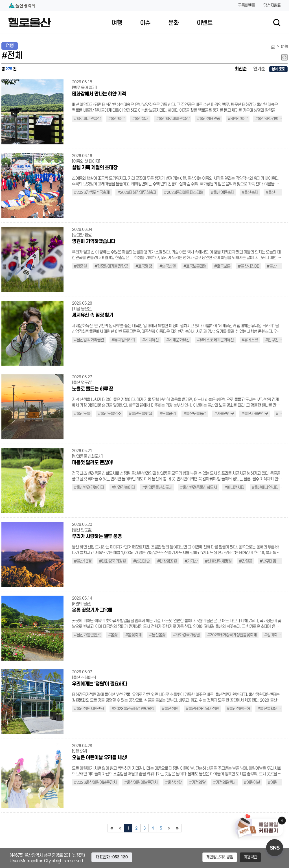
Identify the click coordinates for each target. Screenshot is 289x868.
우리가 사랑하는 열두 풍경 (97, 536)
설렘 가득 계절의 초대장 (95, 168)
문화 (173, 23)
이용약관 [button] (250, 857)
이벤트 (205, 23)
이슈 (145, 23)
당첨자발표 (272, 6)
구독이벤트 (247, 6)
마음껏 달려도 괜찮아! (93, 463)
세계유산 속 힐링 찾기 (93, 315)
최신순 (241, 69)
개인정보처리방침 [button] (220, 857)
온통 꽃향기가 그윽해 (92, 610)
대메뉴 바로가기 (144, 0)
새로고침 (284, 57)
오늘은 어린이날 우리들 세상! (99, 758)
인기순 (259, 69)
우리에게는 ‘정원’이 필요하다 (99, 684)
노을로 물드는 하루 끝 (93, 389)
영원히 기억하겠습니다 (94, 241)
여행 (117, 23)
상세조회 (278, 69)
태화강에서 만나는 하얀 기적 (99, 94)
